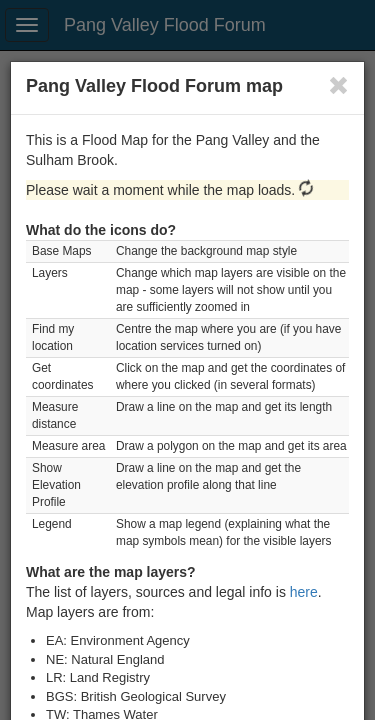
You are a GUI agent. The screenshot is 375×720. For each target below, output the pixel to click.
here (304, 592)
